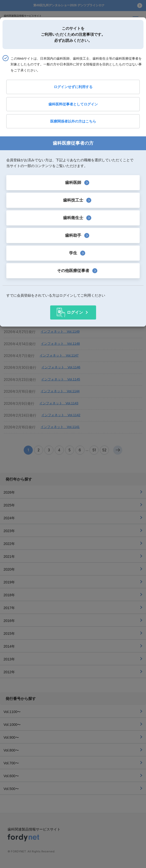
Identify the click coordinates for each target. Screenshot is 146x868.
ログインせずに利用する (73, 87)
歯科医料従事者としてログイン (73, 104)
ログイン (75, 312)
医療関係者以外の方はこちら (73, 121)
